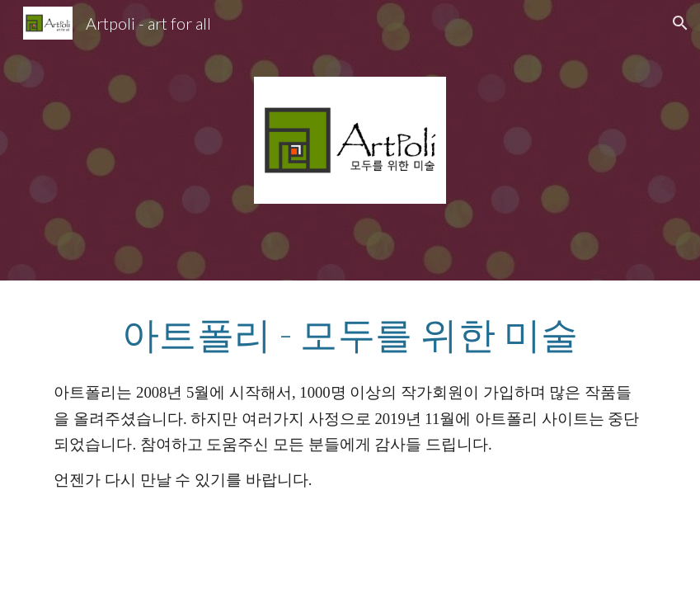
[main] (350, 334)
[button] (680, 23)
